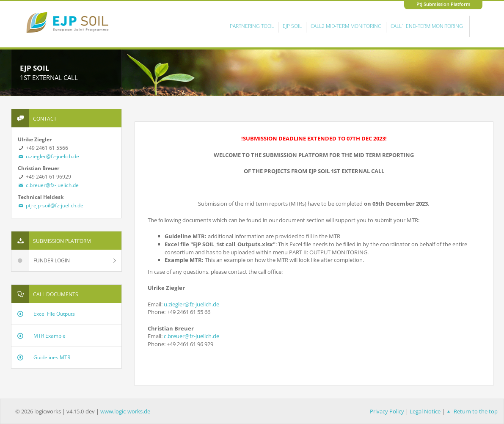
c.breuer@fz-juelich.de (48, 185)
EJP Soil (292, 26)
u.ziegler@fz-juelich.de (49, 156)
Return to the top (471, 411)
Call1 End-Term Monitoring (427, 26)
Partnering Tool (252, 26)
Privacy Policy (387, 411)
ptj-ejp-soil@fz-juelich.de (51, 205)
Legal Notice (425, 411)
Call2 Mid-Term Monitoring (346, 26)
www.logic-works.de (125, 411)
